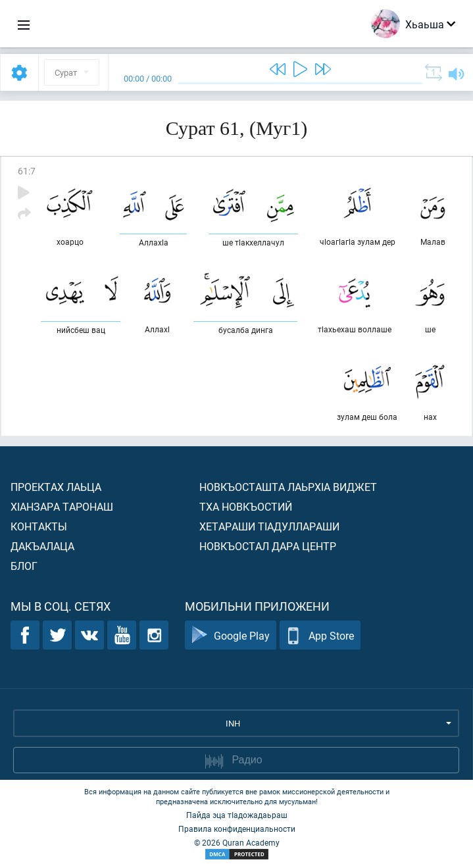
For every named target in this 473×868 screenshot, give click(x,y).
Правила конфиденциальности (237, 829)
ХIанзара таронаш (62, 506)
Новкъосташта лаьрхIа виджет (288, 487)
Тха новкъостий (246, 506)
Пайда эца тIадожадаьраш (237, 815)
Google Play (231, 635)
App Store (320, 635)
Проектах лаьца (56, 487)
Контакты (39, 526)
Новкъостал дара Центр (268, 546)
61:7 (27, 171)
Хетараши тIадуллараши (269, 526)
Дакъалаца (42, 546)
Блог (24, 566)
